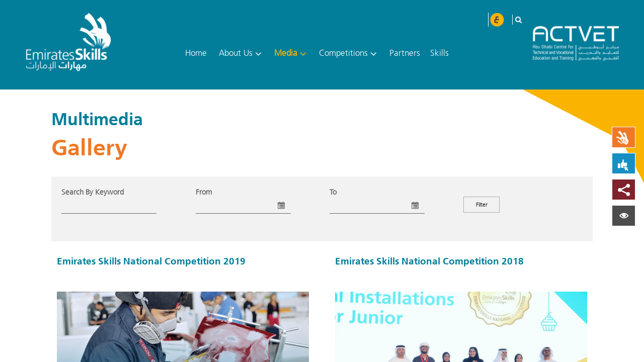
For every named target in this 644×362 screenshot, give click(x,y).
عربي (497, 20)
